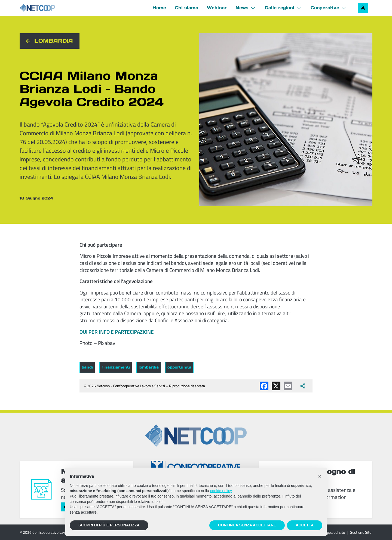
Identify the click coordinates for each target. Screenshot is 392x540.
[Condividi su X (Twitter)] (276, 386)
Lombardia (54, 41)
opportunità (179, 367)
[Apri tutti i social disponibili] (303, 386)
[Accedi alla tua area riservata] (363, 8)
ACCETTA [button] (305, 525)
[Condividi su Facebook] (264, 386)
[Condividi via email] (288, 386)
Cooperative (325, 8)
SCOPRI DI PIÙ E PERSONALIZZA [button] (109, 525)
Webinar (217, 8)
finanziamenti (116, 367)
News (242, 8)
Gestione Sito (361, 532)
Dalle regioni (280, 8)
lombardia (149, 367)
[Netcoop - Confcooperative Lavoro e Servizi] (50, 8)
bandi (87, 367)
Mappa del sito (333, 532)
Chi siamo (186, 8)
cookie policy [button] (221, 491)
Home (159, 8)
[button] (320, 476)
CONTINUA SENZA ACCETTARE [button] (247, 525)
